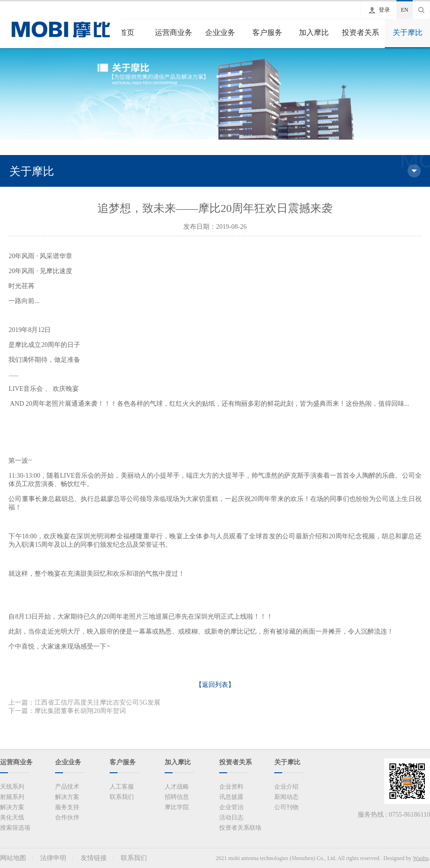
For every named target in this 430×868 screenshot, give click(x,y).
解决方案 (12, 807)
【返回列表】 (215, 685)
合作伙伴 (67, 817)
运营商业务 (173, 32)
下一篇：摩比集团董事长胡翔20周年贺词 (67, 711)
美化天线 (12, 817)
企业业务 (220, 32)
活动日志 (231, 817)
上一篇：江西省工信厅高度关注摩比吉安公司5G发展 (84, 702)
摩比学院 (177, 807)
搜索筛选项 (15, 828)
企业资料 (231, 787)
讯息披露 (231, 797)
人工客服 (122, 787)
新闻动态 (286, 797)
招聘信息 (177, 797)
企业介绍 (286, 787)
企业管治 (231, 807)
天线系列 (12, 787)
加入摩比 (314, 32)
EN (405, 10)
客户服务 (267, 32)
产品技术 (67, 787)
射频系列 (12, 797)
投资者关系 (361, 32)
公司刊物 (286, 807)
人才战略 (177, 787)
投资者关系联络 (240, 828)
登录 (384, 10)
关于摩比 (408, 32)
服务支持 (67, 807)
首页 (127, 32)
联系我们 (122, 797)
